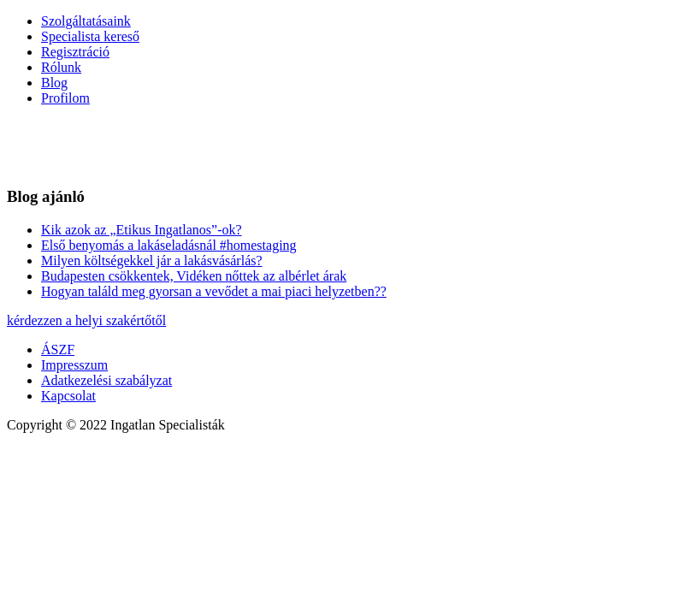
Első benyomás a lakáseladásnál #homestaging (169, 245)
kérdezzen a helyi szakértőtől (86, 320)
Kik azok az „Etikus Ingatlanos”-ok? (142, 230)
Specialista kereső (90, 36)
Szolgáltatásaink (86, 21)
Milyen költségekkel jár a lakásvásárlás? (152, 261)
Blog (54, 83)
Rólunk (61, 67)
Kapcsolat (68, 396)
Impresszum (74, 365)
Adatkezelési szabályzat (106, 380)
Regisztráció (75, 52)
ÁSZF (58, 349)
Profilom (65, 98)
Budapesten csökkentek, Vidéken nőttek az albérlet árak (194, 276)
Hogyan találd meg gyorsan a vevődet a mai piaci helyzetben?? (214, 291)
